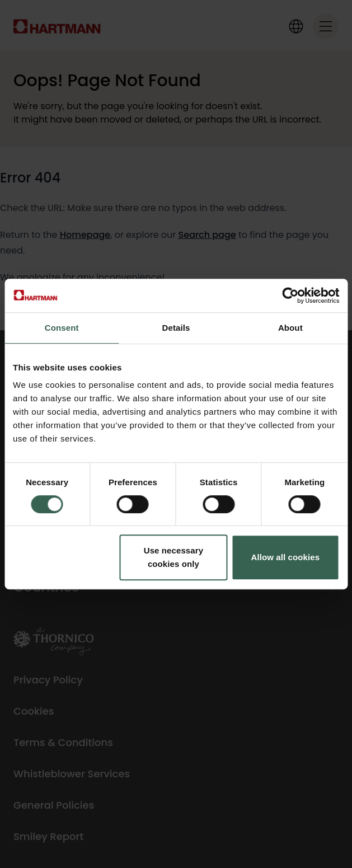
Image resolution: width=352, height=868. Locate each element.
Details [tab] (176, 328)
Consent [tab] (62, 328)
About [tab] (290, 328)
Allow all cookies (286, 557)
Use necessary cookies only (173, 557)
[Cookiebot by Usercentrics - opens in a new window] (290, 295)
